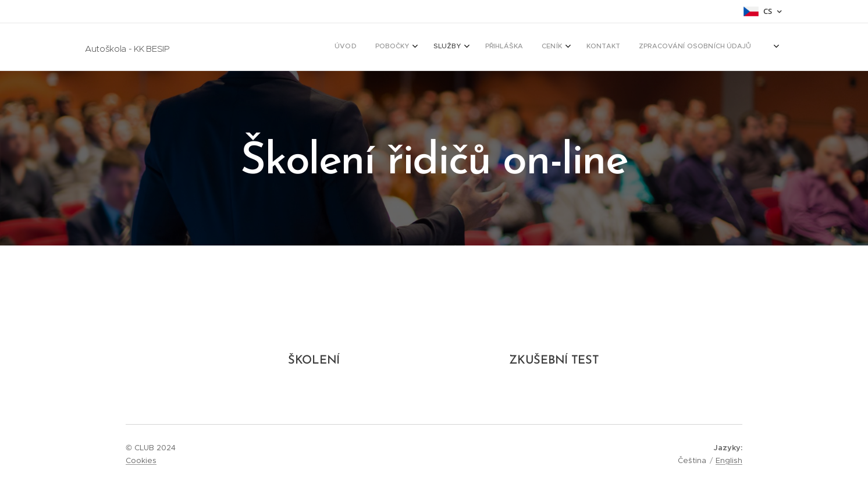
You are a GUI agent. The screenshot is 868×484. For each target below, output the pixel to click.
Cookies (141, 460)
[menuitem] (620, 47)
